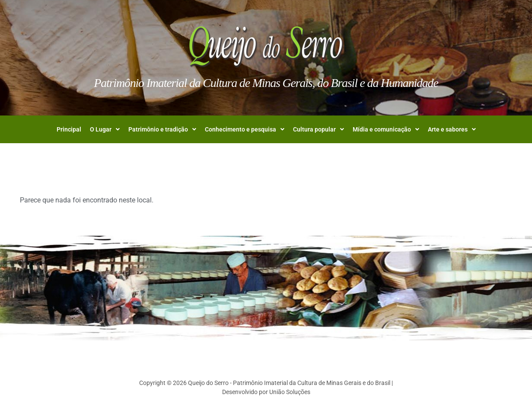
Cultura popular (319, 129)
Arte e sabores (452, 129)
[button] (105, 129)
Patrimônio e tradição (162, 129)
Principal (69, 129)
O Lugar (105, 129)
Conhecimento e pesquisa (245, 129)
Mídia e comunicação (386, 129)
